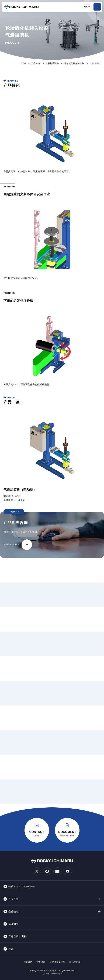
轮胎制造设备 (52, 63)
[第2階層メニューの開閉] (99, 899)
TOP (23, 63)
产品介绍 (36, 63)
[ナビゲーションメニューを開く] (97, 7)
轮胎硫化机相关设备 (74, 63)
